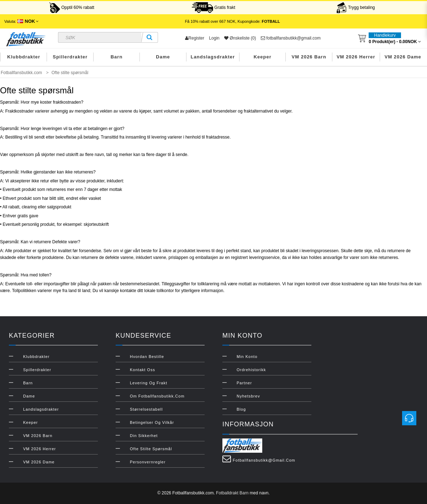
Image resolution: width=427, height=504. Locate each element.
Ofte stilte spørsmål (151, 449)
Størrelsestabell (146, 409)
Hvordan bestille (147, 357)
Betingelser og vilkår (152, 422)
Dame (163, 57)
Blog (241, 409)
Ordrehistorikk (251, 370)
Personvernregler (148, 462)
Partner (244, 383)
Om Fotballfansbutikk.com (157, 396)
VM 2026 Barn (309, 57)
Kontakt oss (143, 370)
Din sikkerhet (144, 436)
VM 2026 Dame (403, 57)
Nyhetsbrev (248, 396)
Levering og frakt (149, 383)
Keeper (263, 57)
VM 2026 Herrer (356, 57)
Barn (117, 57)
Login (214, 38)
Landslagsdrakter (213, 57)
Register (195, 38)
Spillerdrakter (70, 57)
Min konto (247, 357)
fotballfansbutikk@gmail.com (291, 38)
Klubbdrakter (24, 57)
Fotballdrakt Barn (232, 493)
